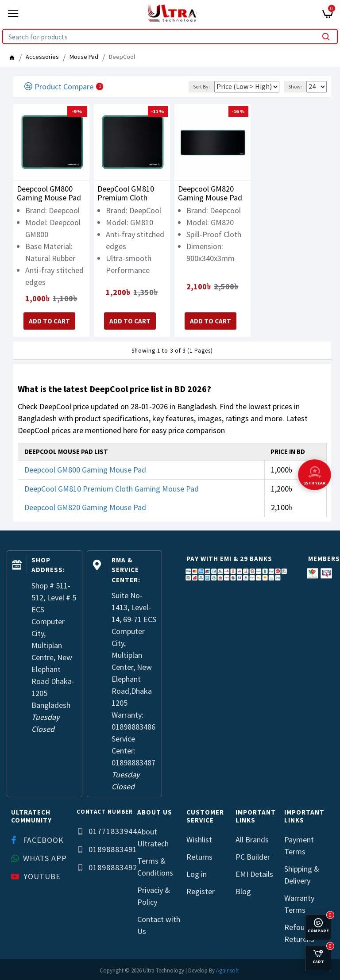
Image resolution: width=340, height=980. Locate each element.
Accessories (42, 57)
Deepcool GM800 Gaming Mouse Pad (49, 193)
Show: (295, 86)
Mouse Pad (84, 57)
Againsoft (228, 970)
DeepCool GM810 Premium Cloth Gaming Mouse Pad (129, 193)
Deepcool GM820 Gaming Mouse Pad (210, 193)
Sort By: (201, 86)
